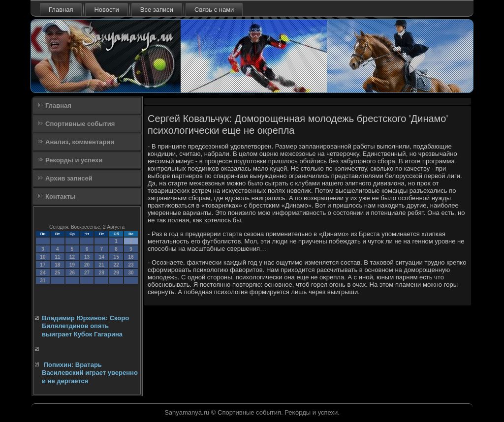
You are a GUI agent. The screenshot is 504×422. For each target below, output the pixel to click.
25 (57, 273)
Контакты (60, 196)
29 (116, 273)
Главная (61, 10)
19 (72, 265)
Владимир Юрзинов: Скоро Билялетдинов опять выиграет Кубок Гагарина (85, 326)
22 (116, 265)
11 (57, 257)
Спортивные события (80, 124)
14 (102, 257)
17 (43, 265)
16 (131, 257)
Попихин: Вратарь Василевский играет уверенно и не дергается (90, 373)
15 (116, 257)
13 (87, 257)
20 (87, 265)
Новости (106, 10)
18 (57, 265)
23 (131, 265)
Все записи (157, 10)
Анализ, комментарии (80, 142)
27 (87, 273)
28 (102, 273)
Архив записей (69, 178)
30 (131, 273)
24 (43, 273)
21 (102, 265)
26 (72, 273)
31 (43, 281)
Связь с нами (214, 10)
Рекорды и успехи (74, 160)
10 (43, 257)
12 (72, 257)
